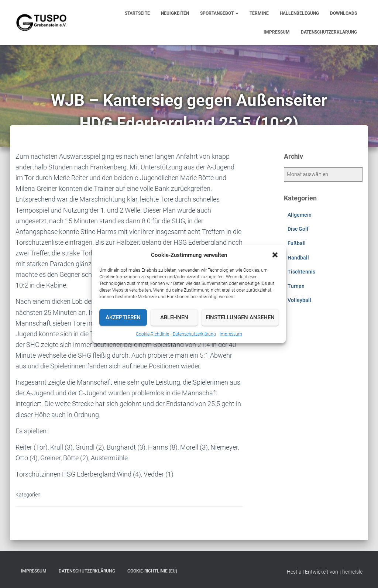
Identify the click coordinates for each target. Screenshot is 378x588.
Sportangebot (219, 13)
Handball (298, 258)
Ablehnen (174, 317)
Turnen (296, 286)
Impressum (231, 334)
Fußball (297, 243)
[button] (275, 255)
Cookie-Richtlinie (152, 334)
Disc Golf (298, 229)
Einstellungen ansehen (240, 317)
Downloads (343, 13)
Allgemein (300, 215)
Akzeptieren (123, 317)
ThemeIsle (351, 572)
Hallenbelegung (299, 13)
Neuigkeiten (175, 13)
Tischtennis (301, 272)
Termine (259, 13)
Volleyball (299, 300)
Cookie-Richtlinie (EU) (152, 571)
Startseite (137, 13)
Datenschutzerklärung (194, 334)
